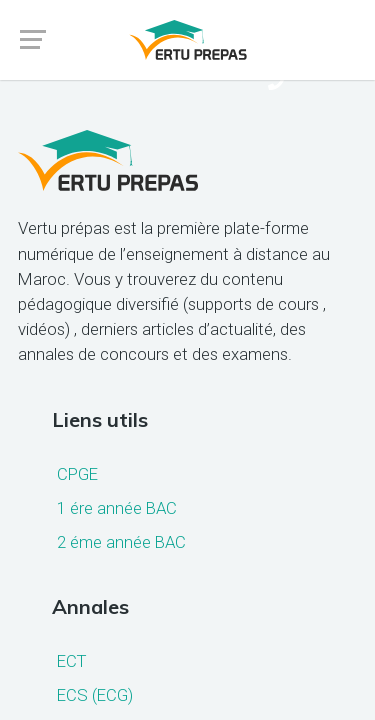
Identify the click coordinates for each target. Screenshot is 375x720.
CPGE (77, 474)
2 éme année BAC (121, 542)
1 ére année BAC (117, 508)
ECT (71, 661)
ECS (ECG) (95, 695)
